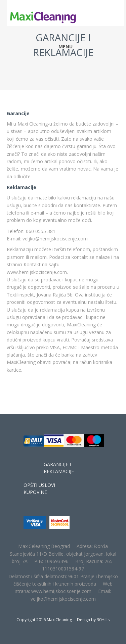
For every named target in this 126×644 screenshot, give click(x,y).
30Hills (103, 620)
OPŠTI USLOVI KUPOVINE (39, 489)
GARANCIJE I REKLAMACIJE (59, 468)
